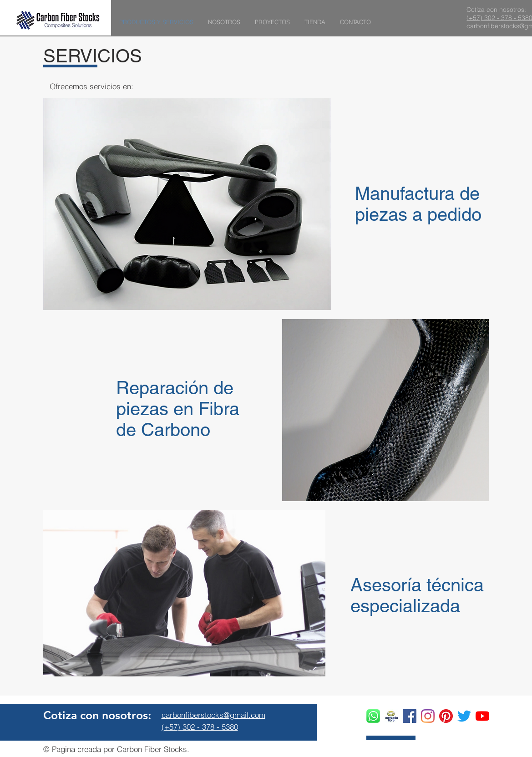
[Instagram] (428, 716)
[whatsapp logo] (373, 716)
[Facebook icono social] (410, 716)
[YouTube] (482, 716)
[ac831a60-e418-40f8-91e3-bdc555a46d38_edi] (391, 716)
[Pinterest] (446, 716)
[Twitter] (464, 716)
